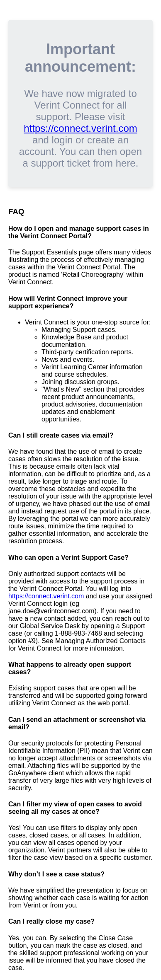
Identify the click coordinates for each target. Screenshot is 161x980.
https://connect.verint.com (80, 128)
